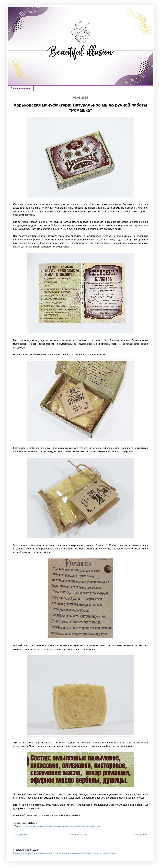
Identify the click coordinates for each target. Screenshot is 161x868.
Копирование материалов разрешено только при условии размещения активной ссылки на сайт (64, 853)
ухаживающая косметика (61, 826)
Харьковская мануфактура (87, 826)
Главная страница (21, 88)
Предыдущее (140, 835)
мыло (22, 826)
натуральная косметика (37, 826)
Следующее (20, 835)
